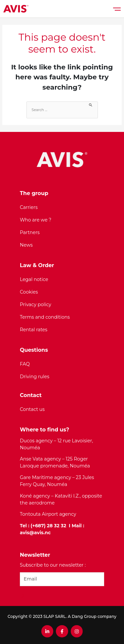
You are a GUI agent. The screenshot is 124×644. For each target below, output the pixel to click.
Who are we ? (36, 220)
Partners (30, 232)
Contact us (32, 409)
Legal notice (34, 279)
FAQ (25, 364)
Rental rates (34, 330)
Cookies (29, 292)
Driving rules (35, 377)
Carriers (29, 207)
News (26, 245)
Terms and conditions (45, 317)
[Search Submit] (91, 104)
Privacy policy (36, 304)
